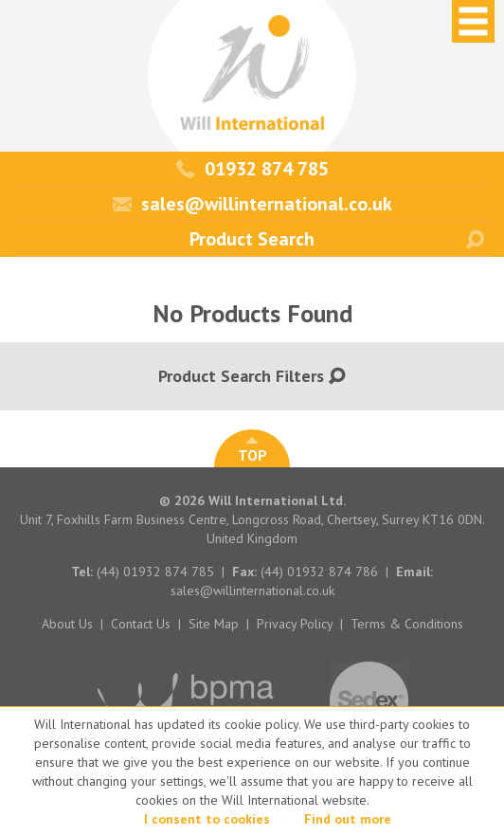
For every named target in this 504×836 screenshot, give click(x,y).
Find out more (348, 819)
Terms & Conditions (407, 624)
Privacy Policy (295, 624)
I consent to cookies (207, 819)
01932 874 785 (252, 169)
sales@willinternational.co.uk (252, 204)
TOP (252, 451)
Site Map (214, 624)
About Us (67, 624)
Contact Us (141, 624)
